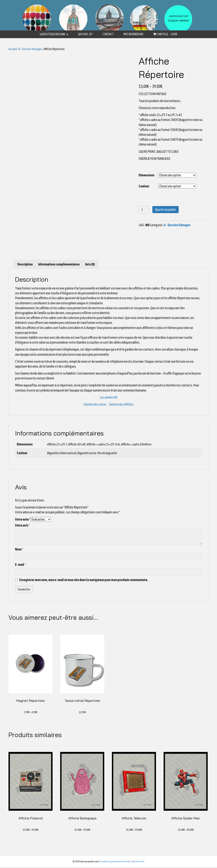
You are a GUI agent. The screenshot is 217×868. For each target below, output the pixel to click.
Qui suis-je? (85, 34)
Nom (19, 549)
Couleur (144, 186)
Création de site (137, 862)
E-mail (21, 565)
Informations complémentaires (59, 264)
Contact (108, 34)
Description (25, 264)
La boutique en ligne (53, 34)
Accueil (13, 49)
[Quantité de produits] (144, 210)
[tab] (25, 264)
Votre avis (22, 525)
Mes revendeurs (134, 34)
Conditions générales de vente (114, 862)
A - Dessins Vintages (30, 49)
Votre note (23, 519)
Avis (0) (90, 264)
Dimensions (147, 175)
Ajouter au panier (166, 209)
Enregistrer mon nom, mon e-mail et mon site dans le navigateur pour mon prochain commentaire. (84, 580)
